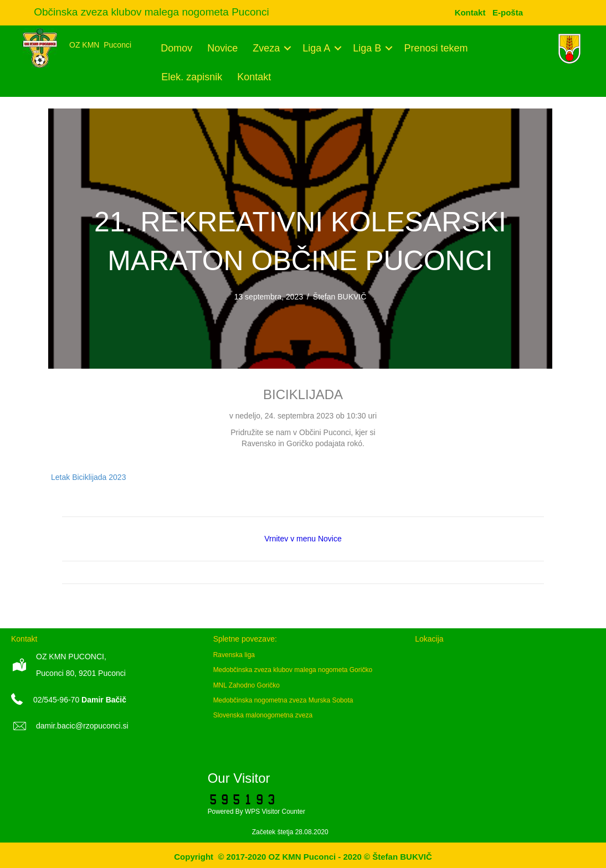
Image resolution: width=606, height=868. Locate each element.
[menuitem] (508, 12)
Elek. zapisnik (192, 77)
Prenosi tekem (436, 48)
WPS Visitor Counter (275, 812)
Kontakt (254, 77)
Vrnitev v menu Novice (303, 539)
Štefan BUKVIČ (340, 297)
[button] (287, 48)
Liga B (367, 48)
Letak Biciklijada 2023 (88, 477)
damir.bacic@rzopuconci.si (82, 726)
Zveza (266, 48)
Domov (176, 48)
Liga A (316, 48)
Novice (222, 48)
